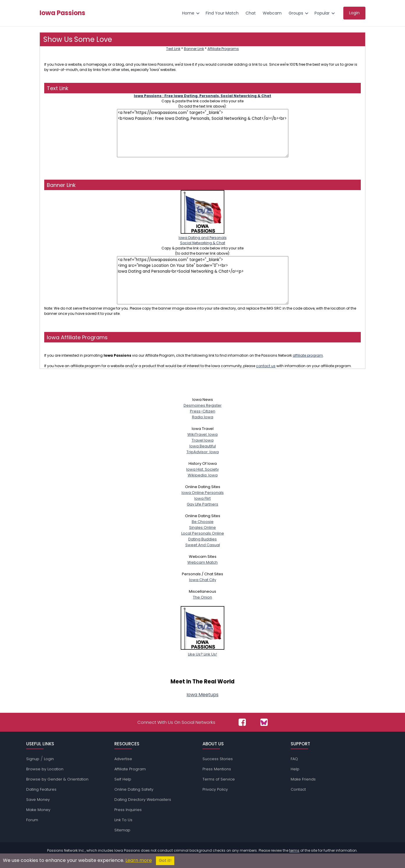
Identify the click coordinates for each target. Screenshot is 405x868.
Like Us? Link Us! (202, 651)
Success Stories (218, 759)
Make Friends (303, 779)
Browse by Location (45, 769)
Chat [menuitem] (251, 13)
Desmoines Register (203, 405)
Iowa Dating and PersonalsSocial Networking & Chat (203, 238)
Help (295, 769)
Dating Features (41, 789)
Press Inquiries (128, 810)
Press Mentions (217, 769)
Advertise (123, 759)
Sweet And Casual (203, 545)
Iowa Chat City (203, 580)
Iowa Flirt (202, 498)
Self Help (123, 779)
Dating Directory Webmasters (143, 800)
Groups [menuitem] (296, 13)
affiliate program (308, 355)
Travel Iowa (203, 440)
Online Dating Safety (134, 789)
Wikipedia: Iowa (203, 475)
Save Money (38, 800)
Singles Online (202, 527)
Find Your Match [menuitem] (222, 13)
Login (49, 759)
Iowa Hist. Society (202, 469)
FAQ (294, 759)
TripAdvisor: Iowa (203, 452)
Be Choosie (203, 522)
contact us (266, 366)
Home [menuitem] (188, 13)
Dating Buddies (202, 539)
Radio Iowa (203, 417)
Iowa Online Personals (203, 493)
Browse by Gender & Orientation (57, 779)
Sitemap (122, 830)
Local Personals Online (203, 533)
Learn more (139, 860)
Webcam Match (202, 562)
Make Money (38, 810)
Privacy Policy (215, 789)
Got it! (165, 861)
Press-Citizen (203, 411)
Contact (298, 789)
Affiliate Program (130, 769)
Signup (33, 759)
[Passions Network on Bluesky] (264, 722)
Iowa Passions (62, 13)
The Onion (202, 597)
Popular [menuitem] (322, 13)
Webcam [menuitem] (272, 13)
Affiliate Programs (223, 49)
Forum (32, 820)
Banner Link (194, 49)
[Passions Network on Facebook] (242, 722)
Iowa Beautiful (203, 446)
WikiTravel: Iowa (202, 434)
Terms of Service (219, 779)
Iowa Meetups (202, 695)
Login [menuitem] (354, 13)
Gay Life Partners (202, 504)
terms (294, 850)
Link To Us (123, 820)
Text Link (173, 49)
